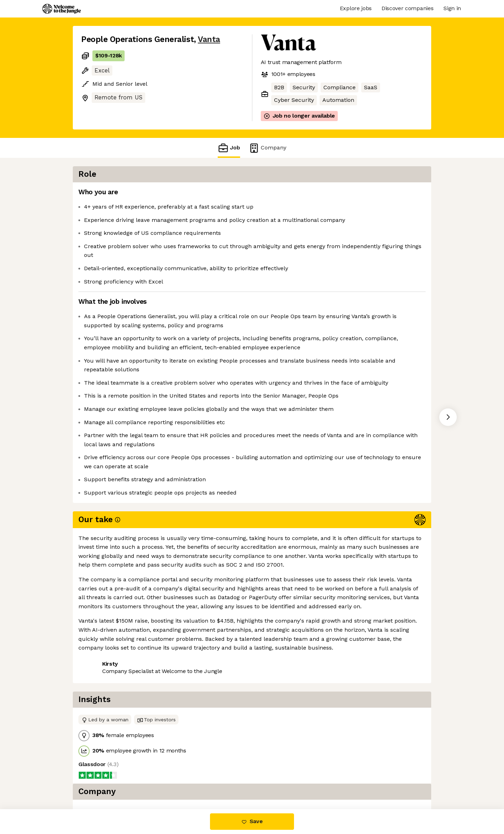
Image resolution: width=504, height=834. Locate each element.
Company (267, 148)
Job (229, 148)
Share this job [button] (100, 636)
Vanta (209, 39)
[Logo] (62, 9)
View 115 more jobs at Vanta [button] (168, 636)
